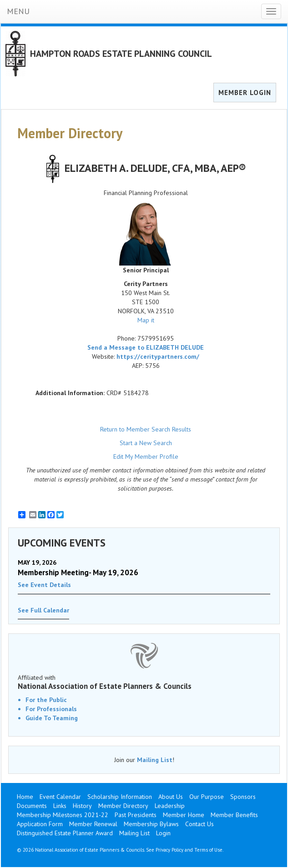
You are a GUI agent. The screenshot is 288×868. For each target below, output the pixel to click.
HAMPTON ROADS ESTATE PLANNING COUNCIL (121, 54)
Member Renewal (93, 824)
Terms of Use (208, 850)
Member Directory (123, 806)
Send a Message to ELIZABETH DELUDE (146, 347)
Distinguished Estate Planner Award (65, 833)
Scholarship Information (120, 797)
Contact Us (200, 824)
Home (25, 797)
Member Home (184, 815)
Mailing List (155, 760)
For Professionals (51, 709)
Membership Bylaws (151, 824)
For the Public (46, 700)
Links (60, 806)
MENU (18, 11)
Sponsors (243, 797)
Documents (32, 806)
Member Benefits (234, 815)
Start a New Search (146, 443)
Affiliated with (144, 682)
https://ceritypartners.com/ (158, 356)
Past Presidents (136, 815)
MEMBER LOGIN (245, 93)
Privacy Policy (169, 850)
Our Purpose (207, 797)
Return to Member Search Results (146, 429)
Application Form (40, 824)
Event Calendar (60, 797)
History (82, 806)
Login (163, 833)
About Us (171, 797)
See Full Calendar (43, 610)
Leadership (170, 806)
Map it (146, 320)
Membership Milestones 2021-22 (63, 815)
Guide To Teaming (52, 718)
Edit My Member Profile (146, 457)
